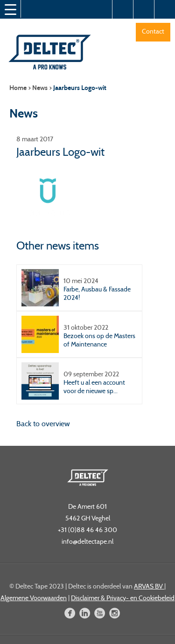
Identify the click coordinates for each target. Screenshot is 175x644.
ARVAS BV (149, 586)
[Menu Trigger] (10, 9)
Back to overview (43, 424)
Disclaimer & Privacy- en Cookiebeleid (123, 598)
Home (18, 88)
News (40, 88)
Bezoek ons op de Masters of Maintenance (99, 340)
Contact (153, 31)
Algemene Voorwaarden (34, 598)
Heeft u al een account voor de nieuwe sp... (94, 387)
